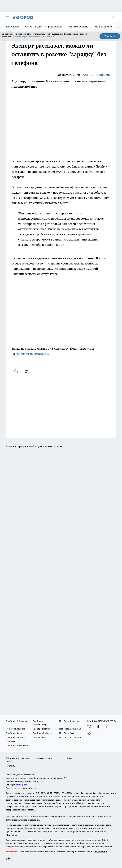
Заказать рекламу (78, 27)
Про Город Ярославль (70, 721)
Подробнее (12, 835)
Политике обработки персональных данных (33, 37)
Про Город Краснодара (17, 745)
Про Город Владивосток (71, 737)
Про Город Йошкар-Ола (71, 729)
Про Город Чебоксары (17, 721)
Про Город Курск (14, 733)
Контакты (11, 766)
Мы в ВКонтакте (104, 27)
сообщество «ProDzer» (31, 354)
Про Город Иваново (42, 729)
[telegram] (27, 371)
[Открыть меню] (7, 17)
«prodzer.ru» (29, 775)
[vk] (16, 371)
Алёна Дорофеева (97, 75)
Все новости (12, 27)
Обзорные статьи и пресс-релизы (44, 27)
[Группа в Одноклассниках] (98, 727)
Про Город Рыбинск (42, 733)
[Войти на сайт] (113, 17)
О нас (70, 758)
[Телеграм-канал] (107, 727)
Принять (110, 36)
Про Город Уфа (67, 733)
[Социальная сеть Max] (89, 733)
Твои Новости (39, 737)
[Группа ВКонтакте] (89, 727)
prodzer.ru (61, 800)
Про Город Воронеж (16, 729)
